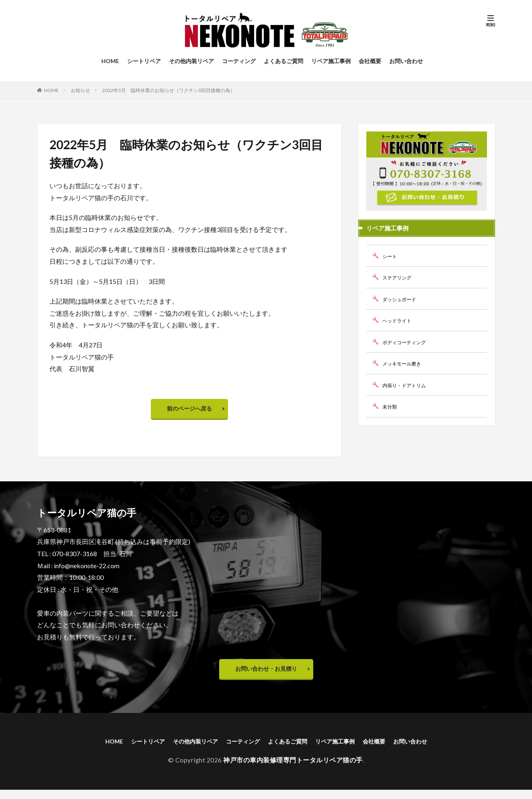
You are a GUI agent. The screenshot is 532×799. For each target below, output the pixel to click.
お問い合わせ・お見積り (266, 675)
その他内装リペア (191, 61)
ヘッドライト (399, 320)
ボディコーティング (408, 342)
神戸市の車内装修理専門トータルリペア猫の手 (293, 769)
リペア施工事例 (331, 61)
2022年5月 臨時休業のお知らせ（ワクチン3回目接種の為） (168, 90)
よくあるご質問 (283, 61)
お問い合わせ (406, 61)
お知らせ (80, 90)
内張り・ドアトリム (408, 385)
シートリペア (144, 61)
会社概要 (370, 61)
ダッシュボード (402, 299)
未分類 (391, 406)
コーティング (239, 61)
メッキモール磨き (405, 363)
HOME (110, 61)
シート (391, 256)
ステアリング (399, 277)
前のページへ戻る (189, 410)
